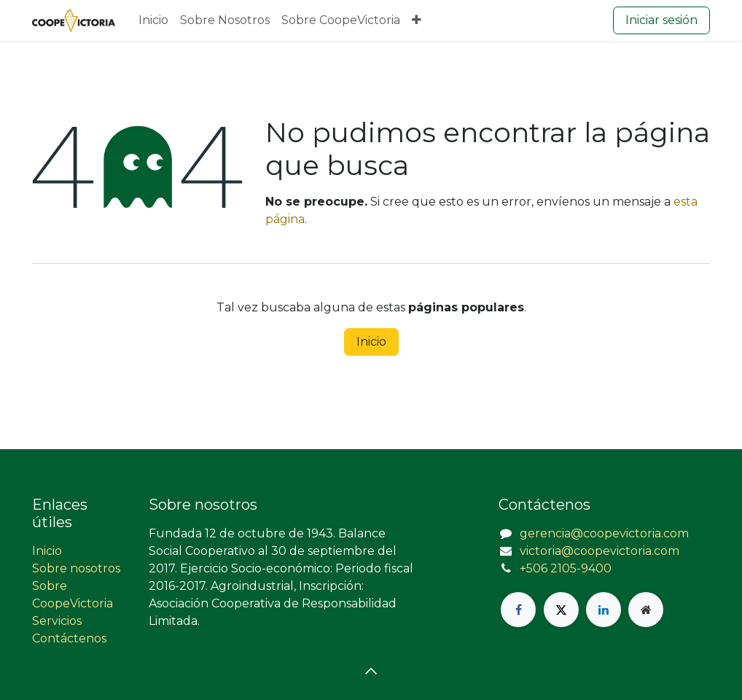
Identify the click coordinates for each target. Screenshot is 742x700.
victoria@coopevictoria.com (600, 551)
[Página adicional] (646, 610)
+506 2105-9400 (566, 568)
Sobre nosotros (76, 568)
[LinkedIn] (604, 610)
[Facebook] (518, 610)
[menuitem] (153, 20)
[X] (561, 610)
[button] (371, 671)
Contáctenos (69, 638)
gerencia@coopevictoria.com (604, 533)
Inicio (371, 342)
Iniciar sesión (661, 20)
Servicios (57, 621)
